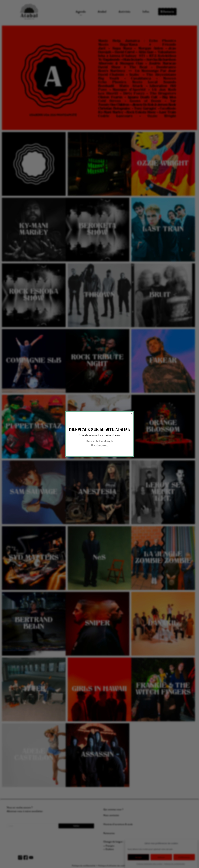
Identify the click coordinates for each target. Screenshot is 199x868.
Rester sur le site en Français (100, 441)
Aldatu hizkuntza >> (100, 445)
